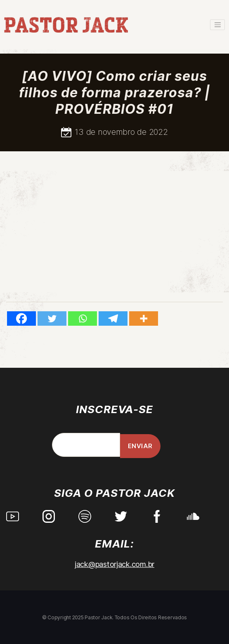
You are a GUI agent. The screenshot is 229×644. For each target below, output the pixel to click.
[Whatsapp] (83, 318)
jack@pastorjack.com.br (114, 564)
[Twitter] (52, 318)
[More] (144, 318)
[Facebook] (21, 318)
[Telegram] (113, 318)
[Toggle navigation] (217, 25)
